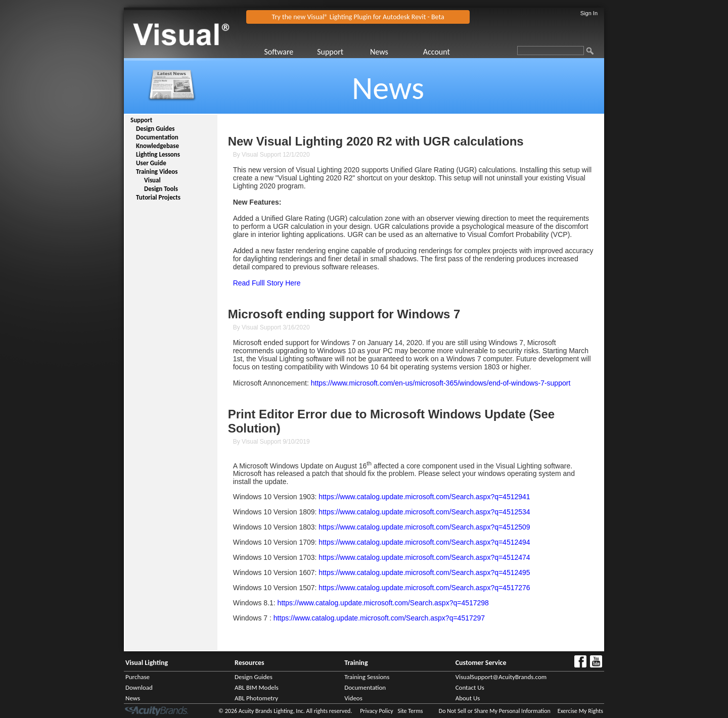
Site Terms (410, 711)
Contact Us (470, 687)
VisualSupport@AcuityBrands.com (501, 677)
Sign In (589, 13)
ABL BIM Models (257, 687)
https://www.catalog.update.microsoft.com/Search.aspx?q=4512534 (424, 512)
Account (437, 52)
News (379, 52)
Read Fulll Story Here (267, 283)
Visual (152, 180)
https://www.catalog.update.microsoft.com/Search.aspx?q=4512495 (424, 572)
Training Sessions (367, 677)
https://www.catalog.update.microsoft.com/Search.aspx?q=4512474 (424, 557)
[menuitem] (289, 52)
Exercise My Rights (580, 711)
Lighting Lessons (158, 154)
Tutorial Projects (158, 197)
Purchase (138, 677)
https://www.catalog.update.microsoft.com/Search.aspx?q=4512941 (424, 497)
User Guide (151, 163)
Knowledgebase (157, 146)
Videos (353, 698)
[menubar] (369, 52)
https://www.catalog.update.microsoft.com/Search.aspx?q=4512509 (424, 527)
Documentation (157, 137)
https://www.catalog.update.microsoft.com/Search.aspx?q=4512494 (424, 542)
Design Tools (161, 189)
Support (330, 52)
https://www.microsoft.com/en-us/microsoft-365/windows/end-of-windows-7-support (441, 383)
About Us (468, 698)
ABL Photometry (256, 698)
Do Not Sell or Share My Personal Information (495, 711)
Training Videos (157, 172)
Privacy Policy (377, 711)
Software (279, 52)
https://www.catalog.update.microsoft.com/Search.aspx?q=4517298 (383, 603)
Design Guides (155, 129)
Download (139, 687)
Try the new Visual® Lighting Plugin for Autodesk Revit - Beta (358, 17)
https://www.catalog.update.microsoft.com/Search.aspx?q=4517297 (379, 618)
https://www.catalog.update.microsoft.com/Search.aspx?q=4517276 (424, 588)
